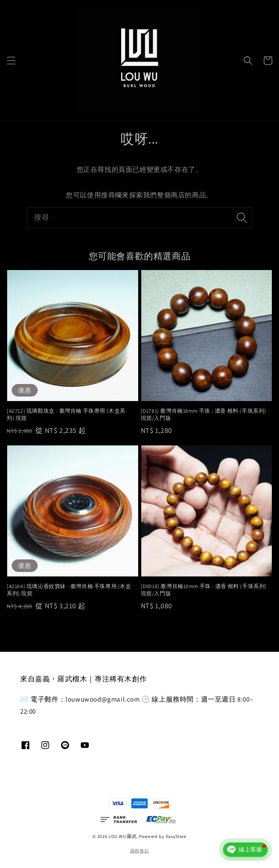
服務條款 (140, 851)
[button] (11, 61)
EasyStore (176, 836)
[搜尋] (242, 218)
